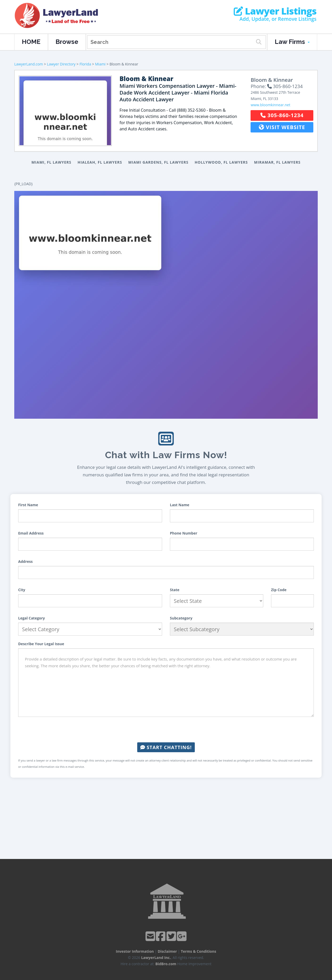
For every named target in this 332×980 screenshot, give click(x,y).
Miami (100, 64)
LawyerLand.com (29, 64)
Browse (67, 42)
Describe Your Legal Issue (41, 644)
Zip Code (279, 590)
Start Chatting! (166, 747)
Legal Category (32, 618)
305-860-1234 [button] (282, 115)
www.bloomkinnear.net (270, 105)
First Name (28, 505)
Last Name (180, 505)
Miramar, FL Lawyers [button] (277, 162)
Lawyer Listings (275, 11)
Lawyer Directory (61, 64)
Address (25, 561)
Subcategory (181, 618)
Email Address (31, 533)
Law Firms (292, 42)
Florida (85, 64)
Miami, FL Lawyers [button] (51, 162)
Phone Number (184, 533)
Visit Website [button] (282, 127)
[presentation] (166, 730)
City (22, 590)
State (175, 590)
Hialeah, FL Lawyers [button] (100, 162)
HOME (31, 42)
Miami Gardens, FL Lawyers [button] (158, 162)
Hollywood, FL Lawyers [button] (221, 162)
